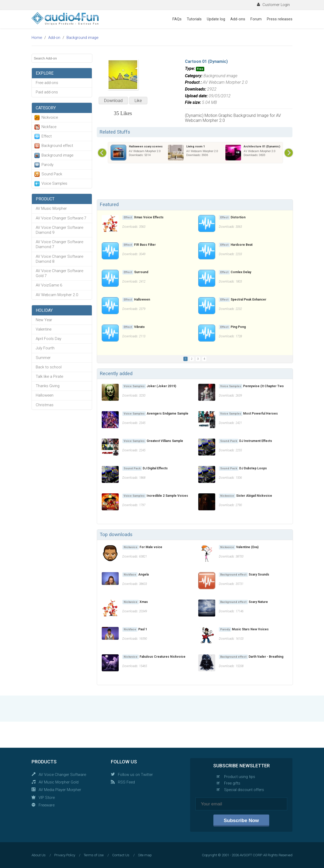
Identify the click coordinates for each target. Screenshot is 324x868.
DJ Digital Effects (155, 468)
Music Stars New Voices (250, 629)
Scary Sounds (259, 574)
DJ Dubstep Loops (253, 468)
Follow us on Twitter (135, 775)
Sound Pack (52, 174)
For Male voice (151, 547)
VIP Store (47, 798)
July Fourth (45, 348)
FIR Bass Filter (145, 245)
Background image (82, 38)
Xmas (144, 602)
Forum (256, 19)
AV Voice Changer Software (62, 775)
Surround (141, 272)
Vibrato (139, 327)
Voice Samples (54, 183)
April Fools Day (49, 339)
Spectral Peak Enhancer (248, 300)
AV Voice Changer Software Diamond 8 (59, 259)
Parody (47, 165)
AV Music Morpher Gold (59, 782)
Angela (143, 574)
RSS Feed (126, 782)
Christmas (45, 405)
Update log (216, 19)
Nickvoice (50, 117)
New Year (44, 320)
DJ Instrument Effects (256, 441)
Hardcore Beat (242, 245)
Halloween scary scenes (146, 146)
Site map (145, 855)
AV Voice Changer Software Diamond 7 (59, 244)
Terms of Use (94, 855)
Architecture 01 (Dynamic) (262, 146)
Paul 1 (143, 629)
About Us (39, 855)
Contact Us (121, 855)
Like (138, 101)
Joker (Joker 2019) (161, 386)
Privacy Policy (65, 855)
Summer (43, 358)
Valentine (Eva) (247, 547)
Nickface (49, 127)
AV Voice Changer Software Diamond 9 (59, 230)
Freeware (47, 805)
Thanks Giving (48, 386)
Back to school (49, 367)
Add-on (54, 38)
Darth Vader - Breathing (266, 657)
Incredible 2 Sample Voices (167, 496)
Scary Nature (258, 602)
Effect (47, 136)
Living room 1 (196, 146)
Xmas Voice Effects (149, 217)
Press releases (280, 19)
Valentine (44, 329)
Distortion (238, 217)
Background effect (57, 146)
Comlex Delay (241, 272)
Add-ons (238, 19)
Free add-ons (47, 83)
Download (113, 101)
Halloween (45, 395)
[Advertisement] (195, 182)
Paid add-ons (47, 92)
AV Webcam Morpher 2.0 (57, 295)
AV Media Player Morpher (60, 790)
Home (37, 38)
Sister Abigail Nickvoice (254, 496)
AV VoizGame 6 (49, 285)
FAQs (177, 19)
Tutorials (194, 19)
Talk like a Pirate (49, 376)
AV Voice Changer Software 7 (61, 218)
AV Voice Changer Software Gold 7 (59, 273)
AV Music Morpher (51, 208)
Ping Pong (238, 327)
